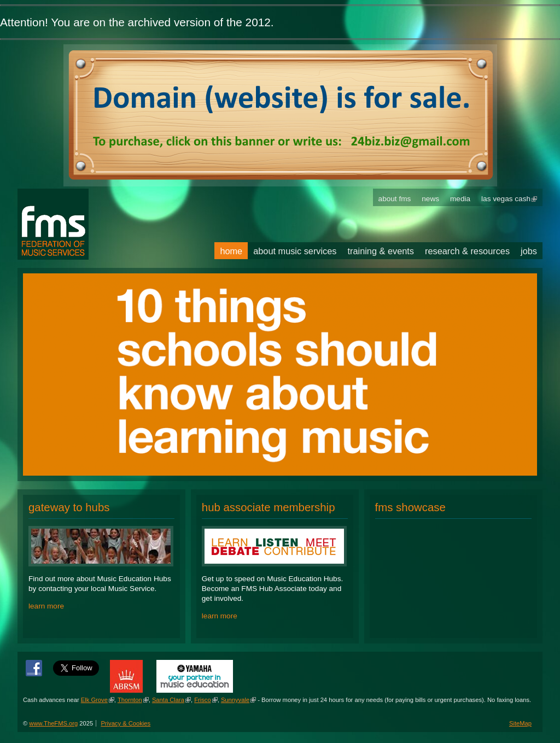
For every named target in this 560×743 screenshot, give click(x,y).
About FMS (395, 199)
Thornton (130, 700)
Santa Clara (168, 700)
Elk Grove (94, 700)
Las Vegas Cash (506, 199)
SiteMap (520, 723)
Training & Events (381, 251)
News (430, 199)
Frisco (202, 700)
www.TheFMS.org (53, 723)
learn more (46, 606)
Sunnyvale (235, 700)
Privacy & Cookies (126, 723)
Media (460, 199)
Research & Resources (467, 251)
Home (231, 251)
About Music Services (295, 251)
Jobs (529, 251)
